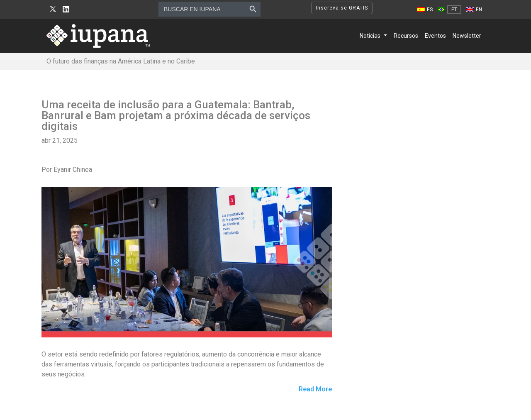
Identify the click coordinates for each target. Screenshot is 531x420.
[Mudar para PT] (449, 10)
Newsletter (467, 36)
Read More (315, 389)
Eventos (435, 36)
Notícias (370, 36)
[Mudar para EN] (474, 10)
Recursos (406, 36)
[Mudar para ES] (425, 10)
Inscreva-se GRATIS (342, 8)
